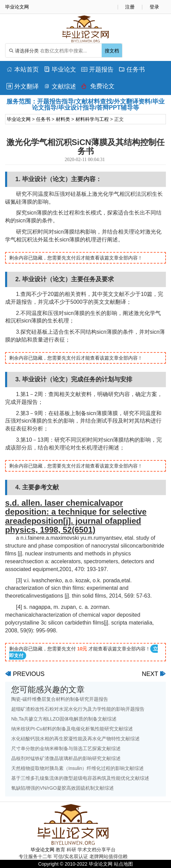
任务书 (132, 69)
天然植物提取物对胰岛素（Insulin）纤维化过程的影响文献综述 (78, 768)
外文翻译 (23, 86)
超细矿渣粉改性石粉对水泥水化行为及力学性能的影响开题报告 (78, 709)
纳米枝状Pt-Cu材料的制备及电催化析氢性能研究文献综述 (72, 729)
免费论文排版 (98, 88)
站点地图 (123, 864)
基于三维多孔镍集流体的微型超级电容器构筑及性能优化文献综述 (80, 778)
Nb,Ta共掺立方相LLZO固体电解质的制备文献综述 (64, 719)
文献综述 (60, 86)
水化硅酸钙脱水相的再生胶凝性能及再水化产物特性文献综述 (75, 739)
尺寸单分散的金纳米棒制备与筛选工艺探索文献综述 (66, 748)
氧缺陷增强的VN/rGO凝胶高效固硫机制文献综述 (63, 788)
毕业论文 (60, 69)
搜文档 (112, 51)
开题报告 (97, 69)
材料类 (63, 119)
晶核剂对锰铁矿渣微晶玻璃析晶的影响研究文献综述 (66, 758)
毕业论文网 (19, 119)
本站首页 (23, 69)
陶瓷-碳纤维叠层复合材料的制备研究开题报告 (60, 699)
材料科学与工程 (92, 119)
